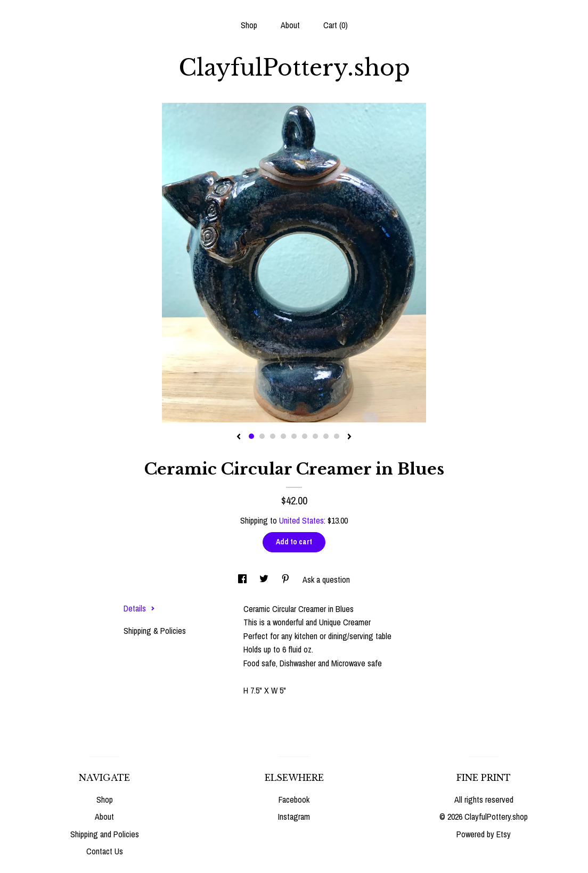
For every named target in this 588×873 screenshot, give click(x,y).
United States (301, 520)
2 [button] (262, 436)
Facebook (294, 799)
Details (139, 608)
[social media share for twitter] (265, 580)
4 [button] (283, 436)
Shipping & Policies (155, 631)
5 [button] (294, 436)
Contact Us (105, 851)
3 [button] (273, 436)
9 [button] (337, 436)
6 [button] (305, 436)
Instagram (294, 817)
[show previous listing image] (239, 437)
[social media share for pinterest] (287, 580)
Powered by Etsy (484, 834)
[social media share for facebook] (243, 580)
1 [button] (251, 436)
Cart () (336, 25)
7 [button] (315, 436)
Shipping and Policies (105, 834)
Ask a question (326, 580)
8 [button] (326, 436)
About (290, 25)
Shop (249, 25)
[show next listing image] (349, 437)
